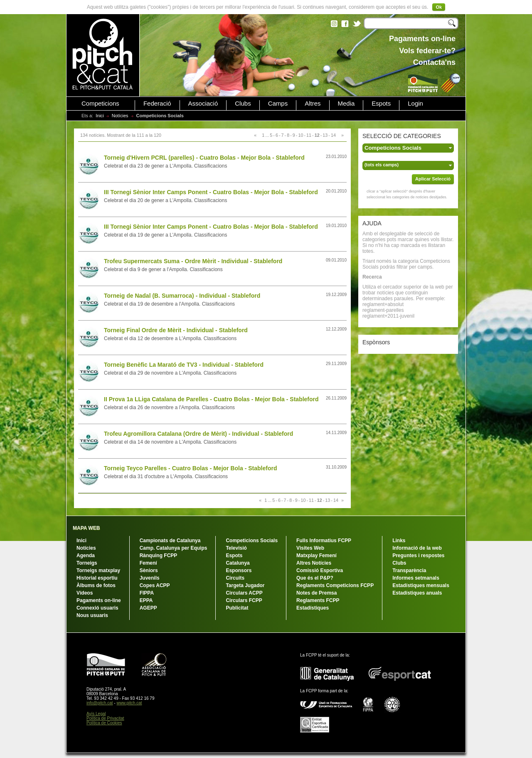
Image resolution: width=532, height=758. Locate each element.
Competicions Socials (252, 541)
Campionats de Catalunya (170, 541)
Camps (278, 104)
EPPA (146, 600)
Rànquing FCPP (159, 556)
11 (309, 135)
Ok (439, 7)
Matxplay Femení (316, 556)
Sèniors (149, 570)
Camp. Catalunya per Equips (174, 548)
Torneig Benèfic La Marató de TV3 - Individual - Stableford (184, 365)
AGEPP (148, 608)
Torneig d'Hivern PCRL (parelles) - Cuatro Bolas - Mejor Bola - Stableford (204, 158)
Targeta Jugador (245, 585)
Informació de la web (417, 548)
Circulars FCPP (244, 600)
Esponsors (239, 570)
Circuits (235, 578)
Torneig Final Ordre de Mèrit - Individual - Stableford (176, 330)
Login (415, 104)
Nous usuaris (92, 615)
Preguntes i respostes (418, 556)
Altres (313, 104)
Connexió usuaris (97, 608)
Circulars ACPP (244, 593)
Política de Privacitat (105, 718)
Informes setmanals (416, 578)
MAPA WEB (86, 528)
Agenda (86, 556)
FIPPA (147, 593)
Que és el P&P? (315, 578)
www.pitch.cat (129, 703)
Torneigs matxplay (98, 570)
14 (333, 135)
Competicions (100, 104)
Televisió (236, 548)
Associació (203, 104)
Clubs (243, 104)
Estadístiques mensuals (421, 585)
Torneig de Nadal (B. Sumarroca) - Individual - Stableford (182, 296)
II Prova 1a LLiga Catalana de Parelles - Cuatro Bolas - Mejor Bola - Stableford (211, 399)
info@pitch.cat (100, 703)
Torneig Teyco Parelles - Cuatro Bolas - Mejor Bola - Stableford (190, 468)
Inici (100, 116)
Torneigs (87, 563)
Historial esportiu (97, 578)
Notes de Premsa (316, 593)
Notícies (120, 116)
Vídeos (85, 593)
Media (346, 104)
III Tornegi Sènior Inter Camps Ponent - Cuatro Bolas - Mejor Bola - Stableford (211, 192)
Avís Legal (96, 714)
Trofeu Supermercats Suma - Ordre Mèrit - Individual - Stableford (193, 261)
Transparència (409, 570)
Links (399, 541)
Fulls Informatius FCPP (324, 541)
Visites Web (310, 548)
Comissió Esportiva (320, 570)
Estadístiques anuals (417, 593)
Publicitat (237, 608)
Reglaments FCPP (318, 600)
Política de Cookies (104, 723)
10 (300, 135)
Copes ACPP (155, 585)
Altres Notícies (314, 563)
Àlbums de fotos (96, 585)
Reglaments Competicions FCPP (335, 585)
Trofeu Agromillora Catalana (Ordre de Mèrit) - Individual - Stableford (198, 434)
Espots (381, 104)
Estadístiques (313, 608)
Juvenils (150, 578)
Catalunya (238, 563)
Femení (148, 563)
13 (325, 135)
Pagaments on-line (99, 600)
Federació (157, 104)
